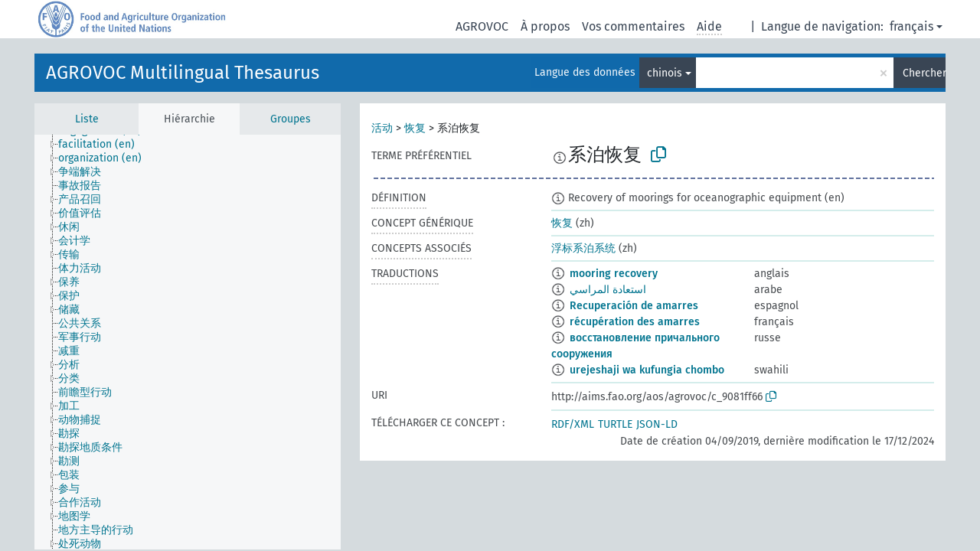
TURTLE (615, 424)
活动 (382, 128)
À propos (545, 26)
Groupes (291, 119)
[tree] (188, 342)
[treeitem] (103, 145)
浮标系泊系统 (583, 248)
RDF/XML (573, 424)
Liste (87, 119)
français (911, 26)
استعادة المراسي (608, 290)
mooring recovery (614, 274)
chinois (665, 73)
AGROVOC (482, 26)
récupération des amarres (635, 322)
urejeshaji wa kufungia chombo (647, 370)
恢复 (415, 128)
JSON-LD (657, 424)
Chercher (924, 73)
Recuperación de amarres (634, 306)
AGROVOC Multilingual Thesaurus (183, 73)
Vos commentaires (633, 26)
